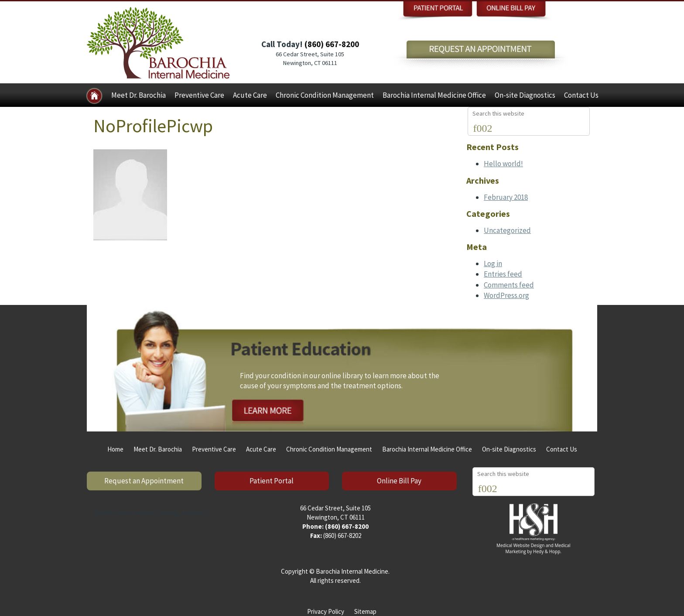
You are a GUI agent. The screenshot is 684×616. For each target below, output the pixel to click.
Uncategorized (507, 230)
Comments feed (509, 285)
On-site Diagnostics (525, 95)
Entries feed (503, 274)
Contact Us (581, 95)
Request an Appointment (144, 481)
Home (115, 449)
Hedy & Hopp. (547, 551)
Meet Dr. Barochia (139, 95)
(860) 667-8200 (332, 44)
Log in (493, 264)
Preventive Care (199, 95)
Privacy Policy (326, 611)
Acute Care (250, 95)
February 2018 (506, 197)
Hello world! (503, 164)
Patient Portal (272, 481)
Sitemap (365, 611)
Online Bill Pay (399, 481)
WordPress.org (506, 295)
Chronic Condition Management (325, 95)
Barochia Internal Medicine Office (434, 95)
